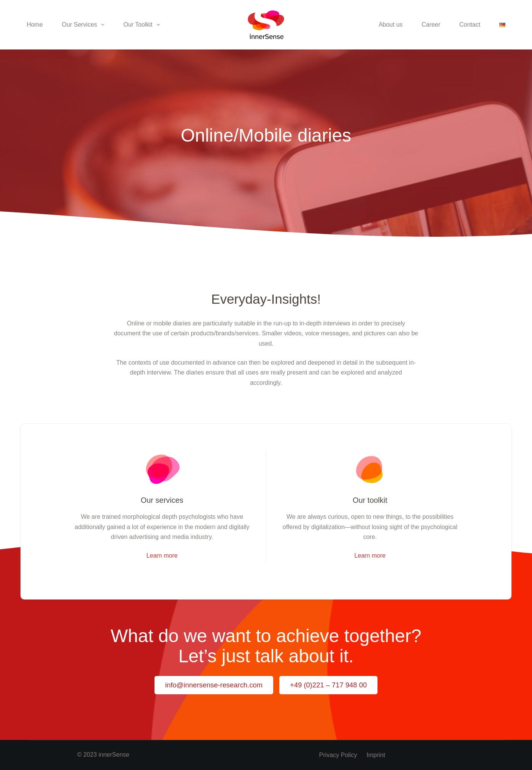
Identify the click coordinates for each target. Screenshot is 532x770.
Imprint (376, 755)
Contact (470, 25)
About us (391, 25)
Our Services (85, 25)
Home (35, 25)
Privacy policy (338, 755)
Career (431, 25)
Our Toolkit (143, 25)
